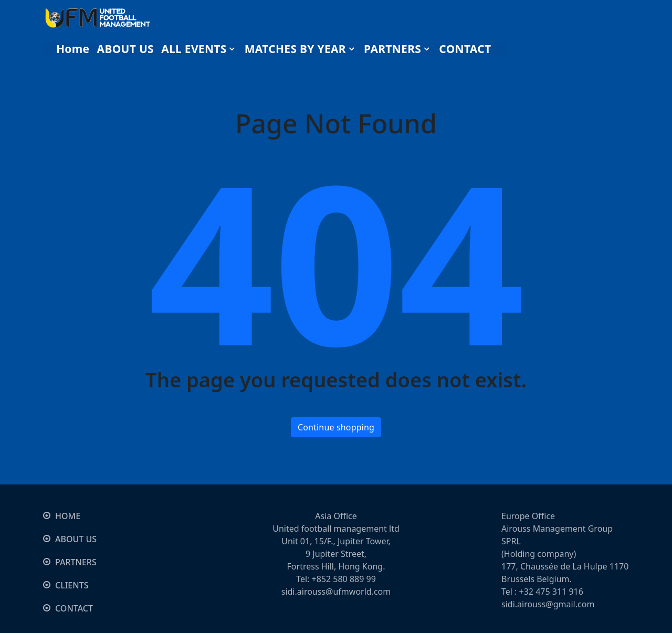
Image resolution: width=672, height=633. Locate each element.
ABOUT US (76, 539)
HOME (68, 516)
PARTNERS (76, 562)
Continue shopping (336, 427)
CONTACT (74, 608)
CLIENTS (72, 585)
